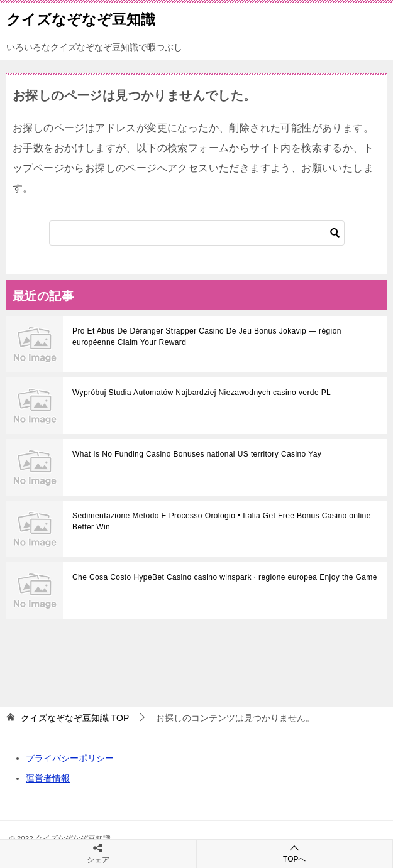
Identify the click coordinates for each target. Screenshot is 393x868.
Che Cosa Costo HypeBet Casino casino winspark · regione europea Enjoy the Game (225, 577)
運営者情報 (48, 778)
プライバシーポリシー (70, 758)
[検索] (197, 233)
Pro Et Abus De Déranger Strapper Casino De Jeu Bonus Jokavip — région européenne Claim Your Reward (207, 337)
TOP (75, 718)
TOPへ (295, 853)
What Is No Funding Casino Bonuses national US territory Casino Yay (197, 454)
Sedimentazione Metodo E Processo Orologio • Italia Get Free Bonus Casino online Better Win (222, 521)
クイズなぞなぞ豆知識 (81, 18)
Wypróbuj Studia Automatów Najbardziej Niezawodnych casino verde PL (202, 393)
